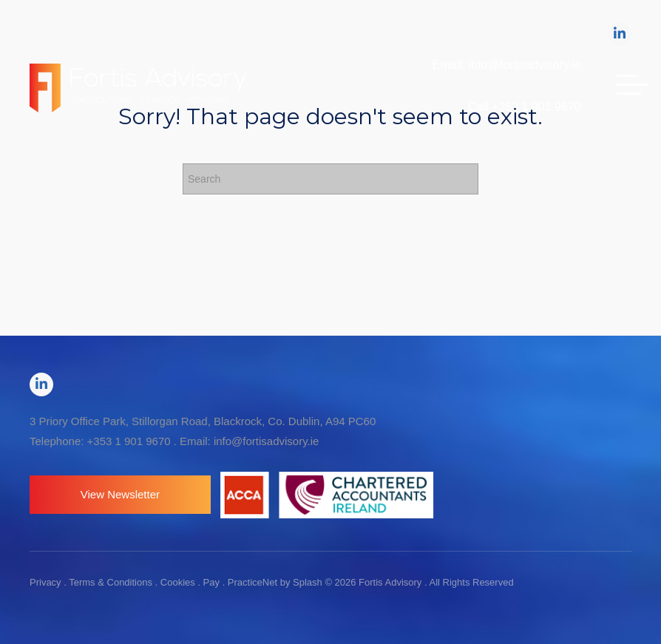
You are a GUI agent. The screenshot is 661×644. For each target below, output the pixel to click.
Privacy (45, 582)
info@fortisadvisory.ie (267, 441)
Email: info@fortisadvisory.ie (507, 65)
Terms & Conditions (111, 582)
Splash (308, 582)
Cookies (178, 582)
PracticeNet (252, 582)
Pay (211, 582)
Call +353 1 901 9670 (525, 107)
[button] (120, 495)
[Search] (330, 179)
